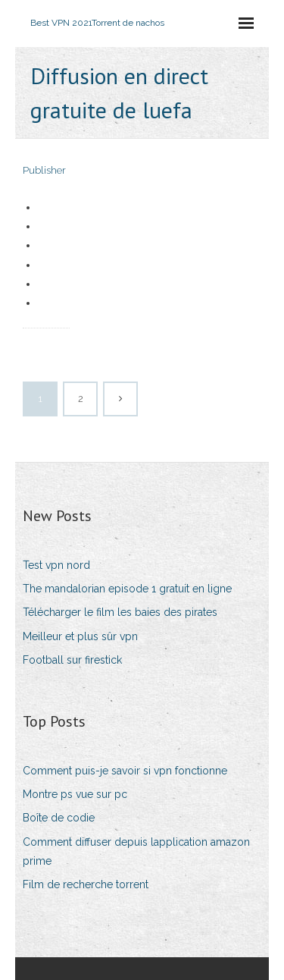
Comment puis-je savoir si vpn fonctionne (125, 771)
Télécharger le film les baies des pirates (120, 612)
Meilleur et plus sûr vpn (80, 636)
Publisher (44, 170)
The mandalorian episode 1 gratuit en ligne (127, 589)
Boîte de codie (59, 818)
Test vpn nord (56, 565)
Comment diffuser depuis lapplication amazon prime (136, 851)
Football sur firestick (72, 660)
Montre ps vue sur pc (75, 794)
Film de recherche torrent (86, 884)
